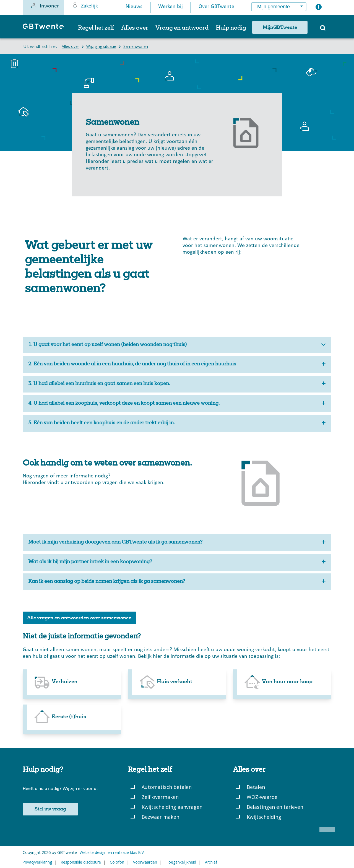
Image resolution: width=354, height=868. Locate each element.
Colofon (117, 862)
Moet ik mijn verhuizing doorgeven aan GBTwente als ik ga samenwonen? (177, 543)
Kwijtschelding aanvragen (172, 807)
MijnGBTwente (280, 27)
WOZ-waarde (262, 797)
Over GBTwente (216, 7)
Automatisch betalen (167, 787)
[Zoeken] (323, 30)
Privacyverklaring (37, 862)
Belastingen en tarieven (275, 807)
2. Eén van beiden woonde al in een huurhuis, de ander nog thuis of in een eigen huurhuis (177, 364)
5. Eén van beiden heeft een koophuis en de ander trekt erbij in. (177, 423)
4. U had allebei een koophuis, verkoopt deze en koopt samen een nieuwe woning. (177, 404)
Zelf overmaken (160, 797)
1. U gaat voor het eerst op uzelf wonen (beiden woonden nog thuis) (177, 345)
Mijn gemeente (274, 7)
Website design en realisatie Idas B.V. (112, 852)
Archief (211, 862)
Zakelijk (85, 6)
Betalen (256, 787)
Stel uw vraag (50, 809)
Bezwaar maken (160, 817)
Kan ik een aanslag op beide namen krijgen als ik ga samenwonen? (177, 582)
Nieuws (134, 7)
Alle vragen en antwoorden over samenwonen (79, 618)
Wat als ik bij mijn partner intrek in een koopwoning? (177, 562)
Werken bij (171, 7)
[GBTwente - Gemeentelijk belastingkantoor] (46, 29)
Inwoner (45, 6)
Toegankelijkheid (181, 862)
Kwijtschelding (264, 817)
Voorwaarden (145, 862)
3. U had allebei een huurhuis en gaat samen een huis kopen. (177, 384)
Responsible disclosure (81, 862)
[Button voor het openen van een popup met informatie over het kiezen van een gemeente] (319, 8)
